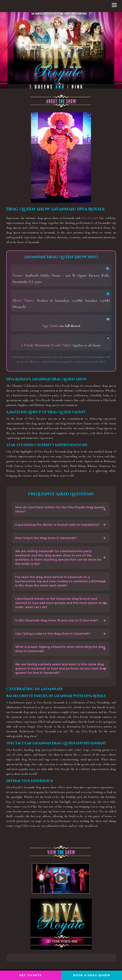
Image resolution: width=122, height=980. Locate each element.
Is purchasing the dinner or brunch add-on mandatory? (57, 525)
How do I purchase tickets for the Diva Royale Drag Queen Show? (60, 509)
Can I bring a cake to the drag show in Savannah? (53, 634)
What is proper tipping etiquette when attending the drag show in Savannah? (60, 649)
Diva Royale (89, 218)
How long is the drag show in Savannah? (46, 538)
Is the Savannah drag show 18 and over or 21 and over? (57, 620)
